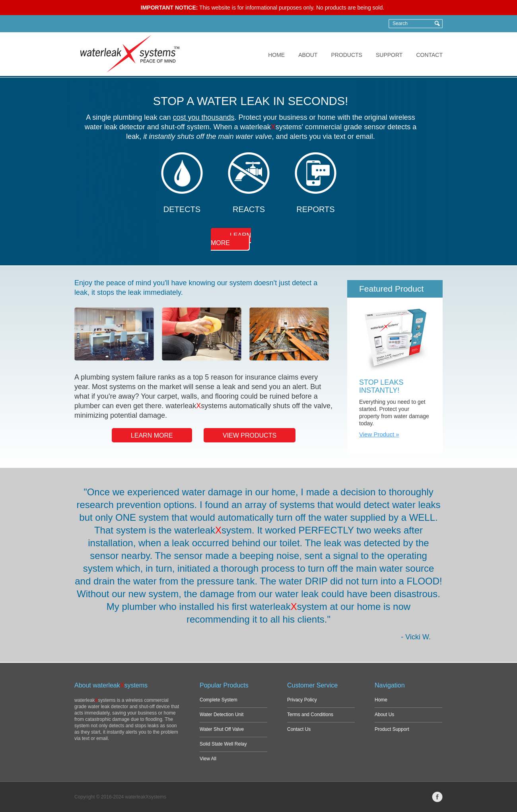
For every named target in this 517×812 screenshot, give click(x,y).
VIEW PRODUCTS (250, 435)
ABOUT (308, 55)
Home (381, 700)
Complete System (219, 700)
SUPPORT (389, 55)
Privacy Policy (302, 700)
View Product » (379, 434)
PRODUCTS (347, 55)
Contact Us (299, 729)
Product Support (392, 729)
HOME (276, 55)
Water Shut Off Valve (222, 729)
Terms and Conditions (310, 715)
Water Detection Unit (222, 715)
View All (208, 759)
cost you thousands (203, 117)
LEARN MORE (231, 239)
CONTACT (429, 55)
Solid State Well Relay (223, 744)
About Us (384, 715)
